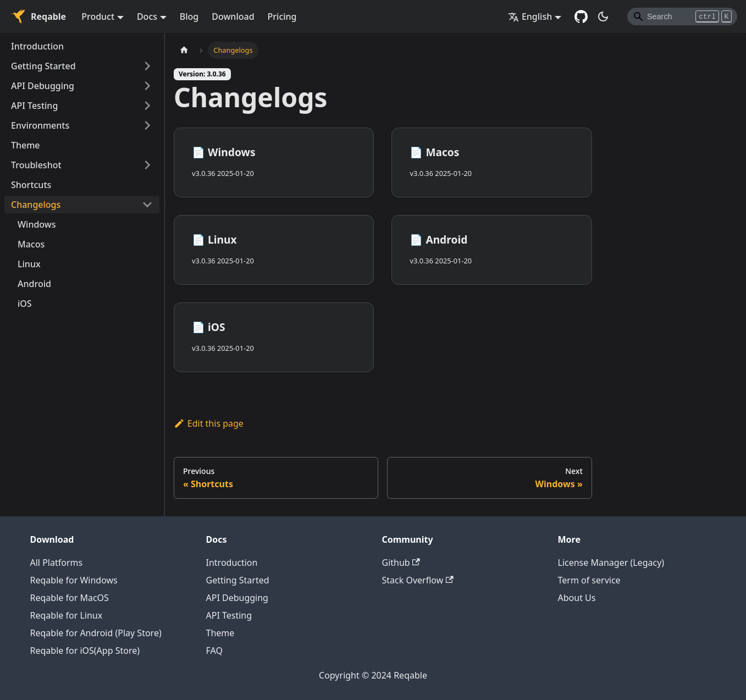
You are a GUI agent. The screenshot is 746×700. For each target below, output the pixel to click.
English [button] (530, 16)
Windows (37, 224)
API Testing (34, 106)
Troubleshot (36, 165)
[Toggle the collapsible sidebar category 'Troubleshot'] (147, 165)
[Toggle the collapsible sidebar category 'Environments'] (147, 125)
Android (34, 284)
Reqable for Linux (67, 615)
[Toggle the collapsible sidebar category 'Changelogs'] (147, 205)
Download (233, 16)
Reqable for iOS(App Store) (85, 651)
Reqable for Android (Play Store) (96, 633)
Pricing (282, 16)
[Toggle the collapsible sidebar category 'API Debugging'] (147, 86)
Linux (29, 264)
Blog (189, 16)
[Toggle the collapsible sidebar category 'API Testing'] (147, 106)
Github (401, 563)
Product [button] (98, 16)
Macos (31, 244)
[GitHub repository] (581, 16)
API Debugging (43, 86)
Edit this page (209, 423)
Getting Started (43, 66)
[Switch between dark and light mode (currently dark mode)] (603, 16)
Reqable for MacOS (70, 598)
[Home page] (184, 50)
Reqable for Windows (74, 580)
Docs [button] (147, 16)
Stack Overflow (418, 580)
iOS (25, 304)
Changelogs (36, 205)
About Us (577, 598)
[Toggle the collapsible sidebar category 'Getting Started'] (147, 66)
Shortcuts (31, 185)
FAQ (214, 651)
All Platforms (57, 563)
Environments (40, 125)
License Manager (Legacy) (611, 563)
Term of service (589, 580)
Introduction (37, 46)
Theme (26, 145)
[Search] (682, 16)
